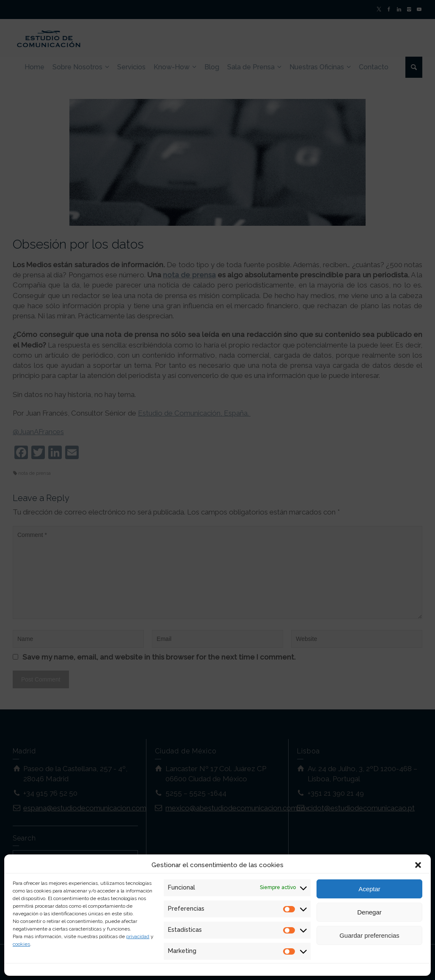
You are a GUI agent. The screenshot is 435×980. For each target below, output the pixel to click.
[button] (418, 865)
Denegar (369, 912)
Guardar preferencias (369, 935)
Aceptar (369, 889)
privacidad (138, 936)
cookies (21, 944)
